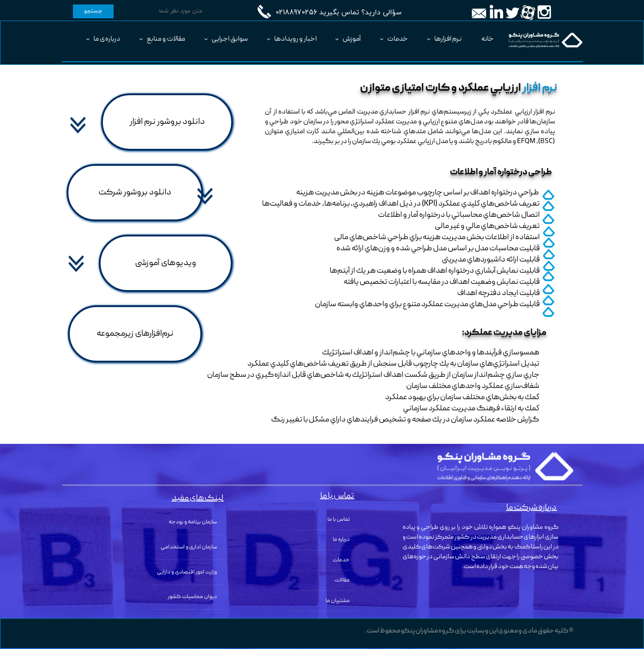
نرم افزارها (448, 39)
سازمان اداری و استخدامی (189, 547)
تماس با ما (339, 520)
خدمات (398, 39)
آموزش (352, 39)
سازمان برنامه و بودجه (193, 522)
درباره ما (341, 540)
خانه (487, 39)
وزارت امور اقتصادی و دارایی (187, 572)
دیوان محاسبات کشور (192, 597)
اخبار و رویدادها (295, 39)
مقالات (342, 580)
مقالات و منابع (166, 39)
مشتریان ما (338, 601)
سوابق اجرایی (230, 39)
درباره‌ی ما (107, 39)
